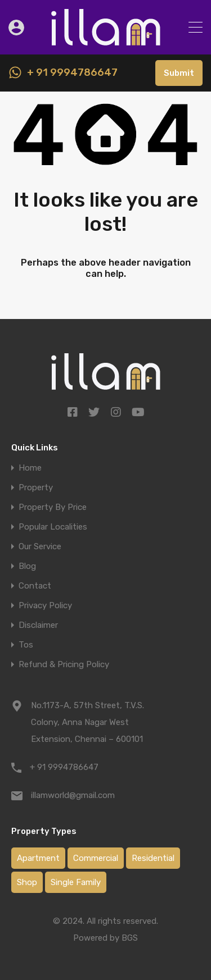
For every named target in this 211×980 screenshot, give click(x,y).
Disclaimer (38, 625)
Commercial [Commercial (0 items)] (96, 858)
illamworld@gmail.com (73, 795)
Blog (27, 566)
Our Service (40, 547)
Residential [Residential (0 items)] (153, 858)
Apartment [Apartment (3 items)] (38, 858)
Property (36, 488)
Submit (179, 73)
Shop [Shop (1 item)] (27, 882)
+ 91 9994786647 (72, 73)
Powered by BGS (105, 938)
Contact (35, 586)
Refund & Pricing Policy (64, 665)
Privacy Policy (45, 606)
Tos (26, 645)
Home (30, 468)
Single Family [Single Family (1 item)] (76, 882)
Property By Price (53, 507)
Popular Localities (53, 527)
